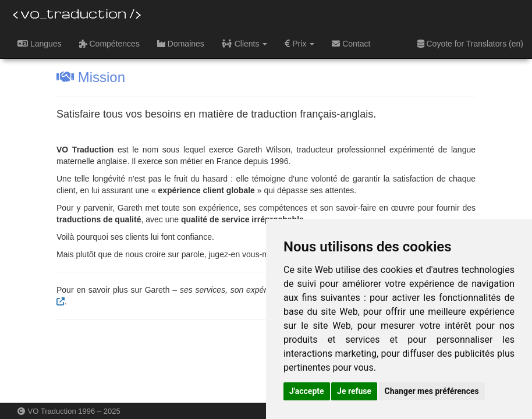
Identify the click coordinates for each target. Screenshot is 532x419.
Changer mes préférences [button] (432, 391)
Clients (245, 44)
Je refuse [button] (354, 391)
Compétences (109, 44)
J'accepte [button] (307, 391)
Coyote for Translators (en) (470, 44)
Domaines (181, 44)
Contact (351, 44)
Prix (299, 44)
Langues (40, 44)
